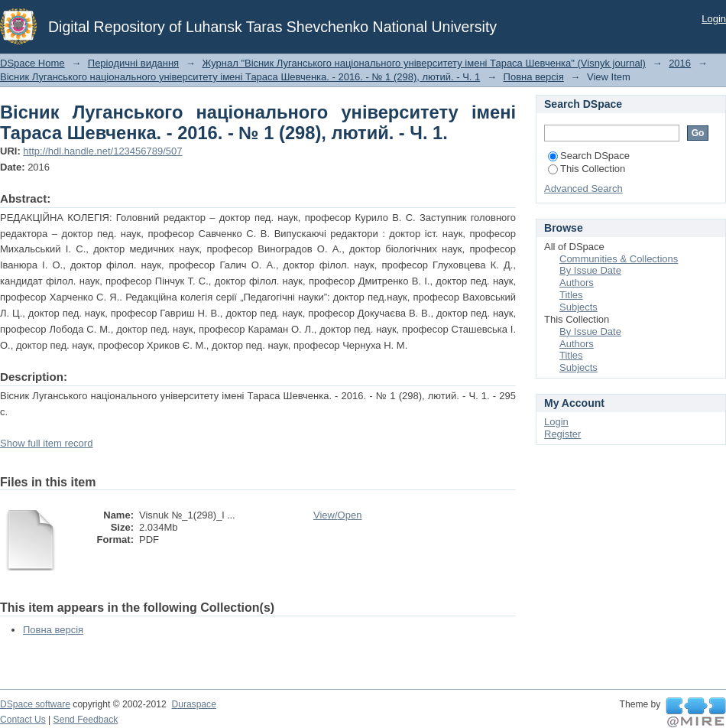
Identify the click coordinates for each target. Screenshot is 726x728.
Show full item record (46, 443)
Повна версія (534, 77)
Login (714, 19)
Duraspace (193, 704)
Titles (571, 295)
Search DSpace (589, 156)
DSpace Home (32, 63)
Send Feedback (86, 720)
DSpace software (35, 704)
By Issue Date (590, 270)
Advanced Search (583, 188)
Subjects (579, 307)
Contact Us (23, 720)
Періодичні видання (133, 63)
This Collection (587, 169)
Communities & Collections (619, 259)
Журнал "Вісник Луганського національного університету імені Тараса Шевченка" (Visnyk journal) (424, 63)
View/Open (337, 515)
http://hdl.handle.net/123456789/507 (102, 151)
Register (562, 434)
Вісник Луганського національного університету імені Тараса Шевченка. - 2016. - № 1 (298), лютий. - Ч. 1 (240, 77)
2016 (680, 63)
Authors (577, 283)
